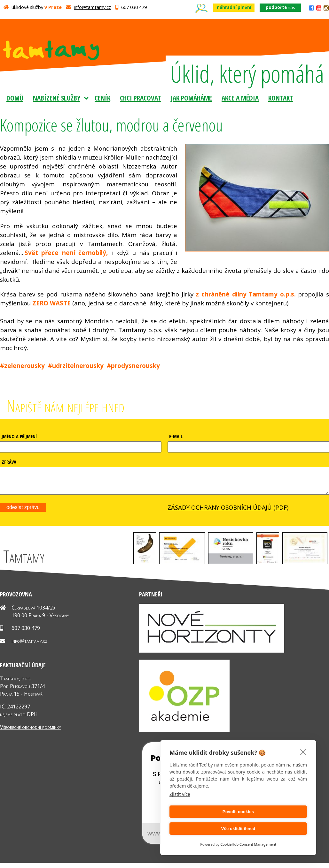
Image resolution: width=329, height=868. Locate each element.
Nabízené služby (57, 98)
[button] (145, 567)
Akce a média (240, 98)
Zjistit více (180, 811)
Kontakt (281, 98)
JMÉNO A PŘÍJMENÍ (19, 436)
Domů (15, 98)
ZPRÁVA (9, 462)
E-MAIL (176, 436)
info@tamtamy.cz (92, 7)
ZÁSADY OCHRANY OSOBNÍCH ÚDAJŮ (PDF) (228, 512)
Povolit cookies (203, 829)
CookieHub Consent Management (248, 844)
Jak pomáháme (191, 98)
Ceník (102, 98)
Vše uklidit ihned (274, 829)
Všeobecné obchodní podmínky (31, 732)
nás (280, 7)
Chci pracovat (141, 98)
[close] (303, 769)
